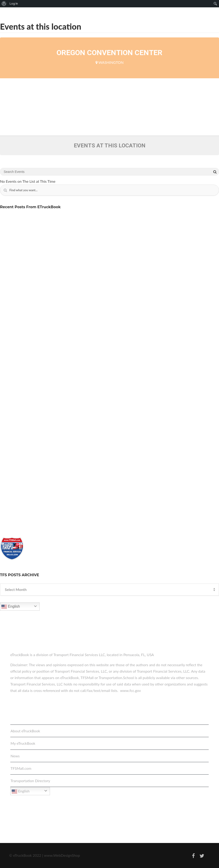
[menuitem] (4, 4)
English (11, 607)
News (15, 756)
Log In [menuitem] (14, 4)
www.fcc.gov (130, 690)
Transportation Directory (30, 781)
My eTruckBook (23, 743)
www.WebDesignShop (62, 855)
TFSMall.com (21, 768)
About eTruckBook (25, 731)
